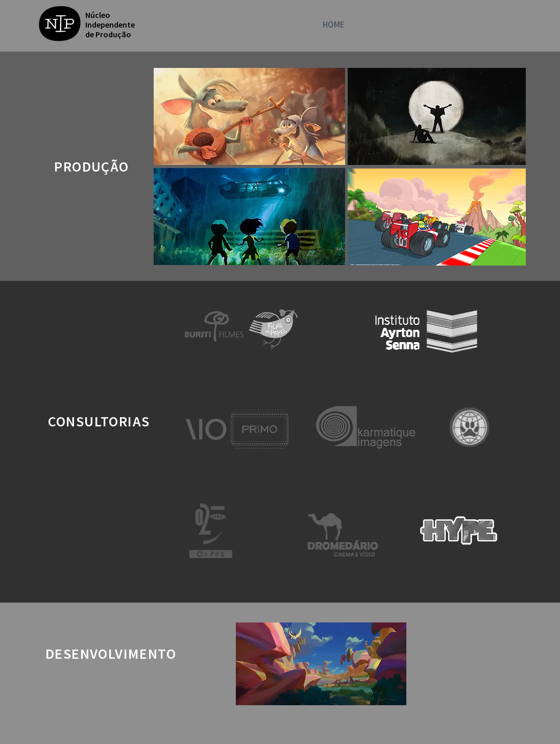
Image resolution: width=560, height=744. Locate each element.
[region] (249, 116)
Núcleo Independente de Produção (110, 25)
